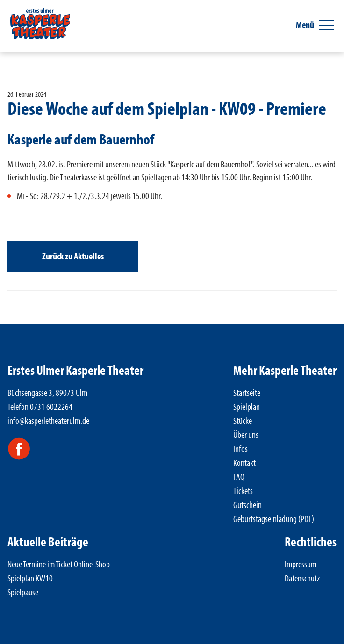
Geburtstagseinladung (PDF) (274, 519)
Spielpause (23, 592)
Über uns (246, 434)
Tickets (243, 490)
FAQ (239, 476)
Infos (240, 448)
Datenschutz (302, 578)
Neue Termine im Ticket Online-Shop (59, 564)
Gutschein (247, 504)
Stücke (243, 420)
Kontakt (244, 462)
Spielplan (247, 406)
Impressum (301, 564)
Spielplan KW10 (30, 578)
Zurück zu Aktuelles (73, 256)
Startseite (247, 392)
